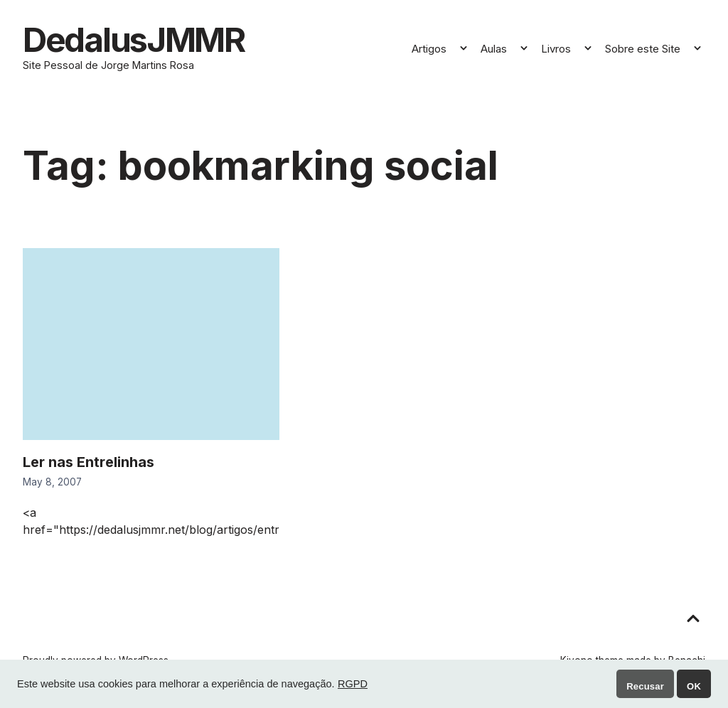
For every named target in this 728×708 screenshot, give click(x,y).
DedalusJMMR (152, 43)
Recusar (645, 686)
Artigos (429, 52)
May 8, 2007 (52, 488)
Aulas (494, 52)
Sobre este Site (643, 52)
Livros (556, 52)
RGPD (353, 684)
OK (694, 686)
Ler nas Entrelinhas (89, 468)
